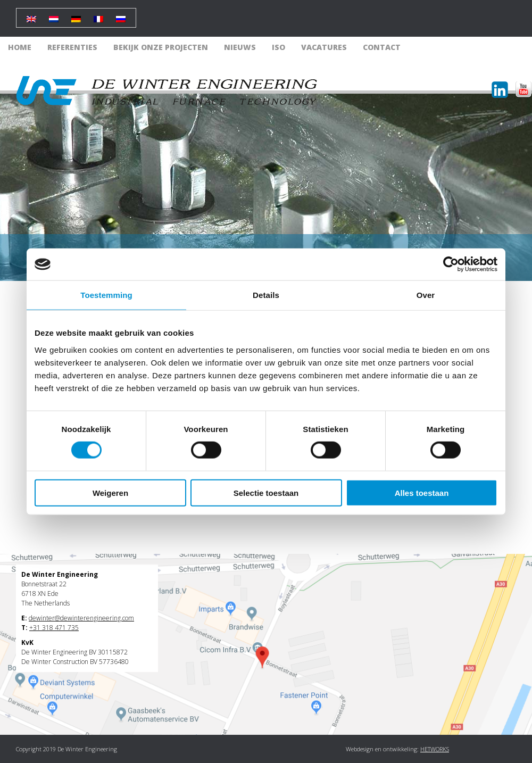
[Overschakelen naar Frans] (98, 15)
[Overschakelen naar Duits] (76, 15)
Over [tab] (426, 295)
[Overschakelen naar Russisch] (121, 15)
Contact (382, 47)
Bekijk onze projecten (161, 47)
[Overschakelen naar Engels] (31, 15)
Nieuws (240, 47)
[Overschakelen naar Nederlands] (54, 15)
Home (20, 47)
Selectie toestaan (266, 492)
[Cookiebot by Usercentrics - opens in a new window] (451, 264)
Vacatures (324, 47)
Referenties (72, 47)
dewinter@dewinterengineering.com (81, 618)
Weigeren (110, 492)
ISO (279, 47)
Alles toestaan (422, 492)
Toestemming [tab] (106, 295)
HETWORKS (435, 749)
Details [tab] (266, 295)
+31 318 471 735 (54, 628)
